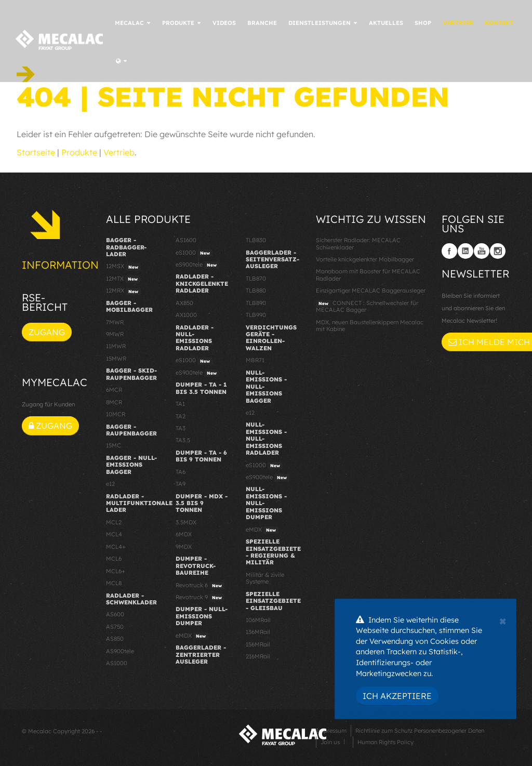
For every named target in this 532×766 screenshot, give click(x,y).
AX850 (184, 303)
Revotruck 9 (200, 598)
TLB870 (256, 279)
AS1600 (186, 240)
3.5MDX (186, 522)
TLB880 (256, 290)
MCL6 (114, 559)
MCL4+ (116, 547)
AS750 (115, 627)
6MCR (114, 390)
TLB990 (256, 315)
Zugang (47, 332)
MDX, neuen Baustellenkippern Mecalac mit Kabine (370, 326)
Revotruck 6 (200, 586)
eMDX (192, 636)
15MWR (116, 359)
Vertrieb (119, 152)
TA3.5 (183, 440)
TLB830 (256, 240)
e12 (110, 484)
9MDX (184, 547)
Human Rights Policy (385, 742)
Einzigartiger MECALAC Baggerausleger (371, 290)
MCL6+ (116, 571)
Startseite (36, 152)
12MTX (123, 279)
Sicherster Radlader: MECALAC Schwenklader (358, 243)
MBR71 (255, 360)
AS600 (115, 614)
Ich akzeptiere (397, 696)
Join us (330, 742)
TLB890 (256, 303)
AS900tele (120, 651)
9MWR (115, 334)
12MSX (123, 267)
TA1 (180, 404)
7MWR (115, 322)
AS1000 (117, 663)
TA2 (181, 416)
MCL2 (114, 522)
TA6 (181, 472)
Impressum (331, 731)
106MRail (258, 620)
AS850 (115, 639)
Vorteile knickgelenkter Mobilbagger (365, 259)
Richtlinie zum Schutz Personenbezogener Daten (420, 731)
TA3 (181, 428)
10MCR (116, 414)
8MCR (114, 402)
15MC (114, 445)
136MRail (258, 632)
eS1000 (194, 253)
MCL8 (114, 583)
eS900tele (197, 265)
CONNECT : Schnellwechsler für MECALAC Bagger (367, 306)
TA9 (181, 484)
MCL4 (114, 534)
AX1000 (186, 315)
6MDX (184, 534)
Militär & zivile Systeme (265, 578)
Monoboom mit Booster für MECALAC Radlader (368, 275)
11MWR (116, 346)
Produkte (79, 152)
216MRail (258, 656)
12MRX (123, 291)
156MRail (258, 644)
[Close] (503, 620)
